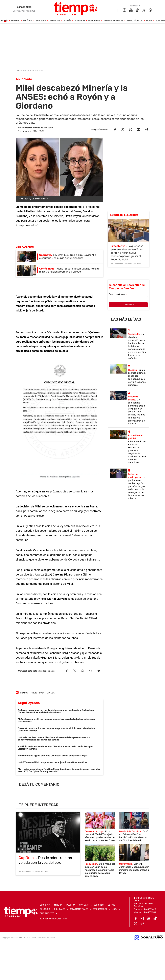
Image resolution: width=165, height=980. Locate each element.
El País (67, 21)
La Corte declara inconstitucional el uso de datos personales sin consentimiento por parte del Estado (54, 739)
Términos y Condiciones (51, 919)
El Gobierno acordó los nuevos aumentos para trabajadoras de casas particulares (56, 720)
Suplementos (47, 913)
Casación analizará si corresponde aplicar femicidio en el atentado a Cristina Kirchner (56, 729)
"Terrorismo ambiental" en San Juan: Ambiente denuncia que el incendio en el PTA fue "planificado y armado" (59, 770)
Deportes (55, 21)
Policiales (94, 21)
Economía (45, 905)
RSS (65, 919)
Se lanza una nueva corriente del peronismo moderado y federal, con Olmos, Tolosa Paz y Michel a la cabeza (57, 711)
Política (28, 21)
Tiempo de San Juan (25, 71)
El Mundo (80, 21)
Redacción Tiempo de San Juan (37, 128)
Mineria (15, 21)
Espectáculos (135, 21)
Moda (149, 21)
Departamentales (113, 21)
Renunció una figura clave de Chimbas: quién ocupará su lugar (53, 756)
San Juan (41, 21)
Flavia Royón (38, 693)
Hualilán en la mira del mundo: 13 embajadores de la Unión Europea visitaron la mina (56, 748)
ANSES (51, 693)
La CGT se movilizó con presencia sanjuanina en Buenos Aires (53, 762)
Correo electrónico (118, 294)
